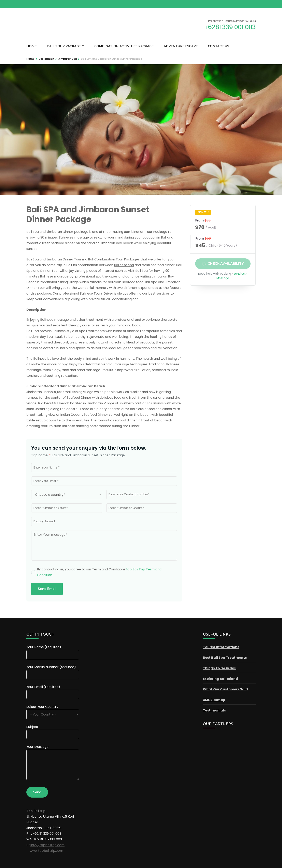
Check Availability (226, 264)
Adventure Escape (181, 46)
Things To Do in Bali (220, 668)
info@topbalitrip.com (47, 845)
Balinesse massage (74, 237)
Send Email (47, 589)
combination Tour (138, 232)
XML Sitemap (214, 700)
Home (32, 46)
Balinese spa (124, 265)
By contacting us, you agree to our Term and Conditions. (99, 572)
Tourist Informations (221, 647)
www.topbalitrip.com (45, 851)
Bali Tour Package (64, 46)
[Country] (67, 495)
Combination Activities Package (124, 46)
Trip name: (41, 455)
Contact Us (218, 46)
